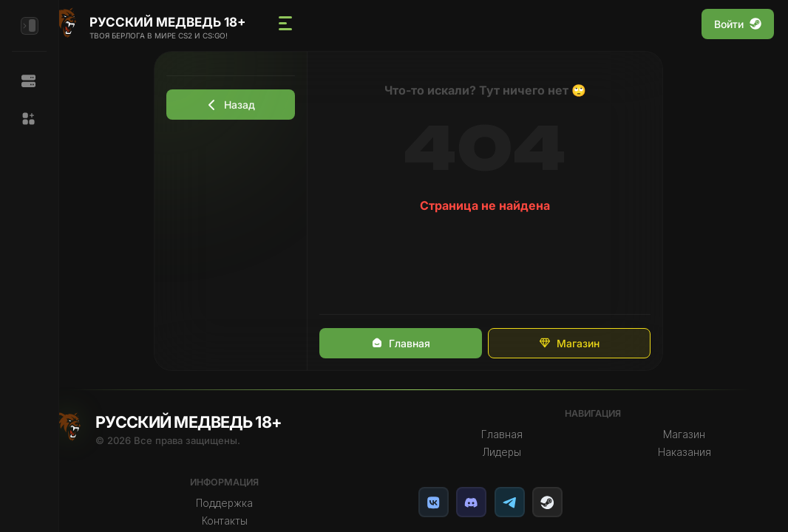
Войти (738, 24)
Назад (245, 105)
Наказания (687, 452)
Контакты (245, 521)
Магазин (583, 343)
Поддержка (246, 503)
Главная (415, 343)
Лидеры (512, 452)
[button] (29, 119)
